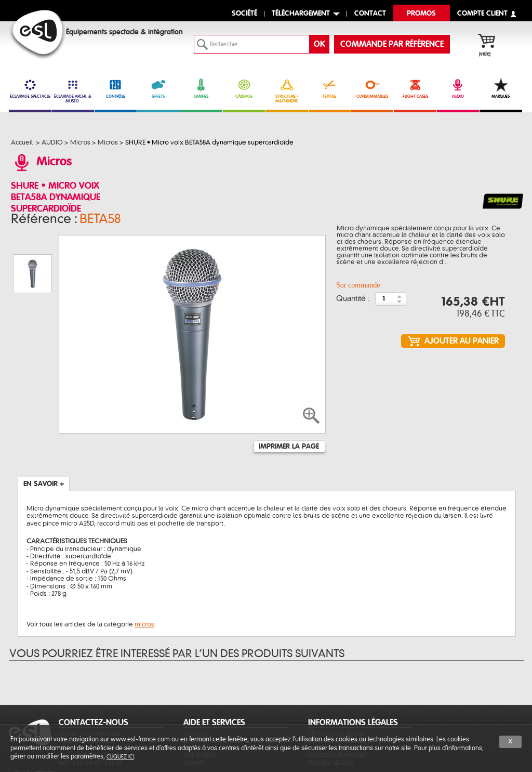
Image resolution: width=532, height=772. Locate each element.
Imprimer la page (289, 394)
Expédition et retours (337, 703)
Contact (195, 681)
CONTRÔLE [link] (116, 88)
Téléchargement (301, 14)
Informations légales (336, 681)
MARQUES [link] (501, 88)
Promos (421, 14)
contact (370, 14)
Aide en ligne (200, 703)
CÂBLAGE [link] (244, 88)
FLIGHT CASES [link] (415, 88)
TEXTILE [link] (330, 88)
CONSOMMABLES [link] (372, 88)
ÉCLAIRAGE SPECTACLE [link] (30, 88)
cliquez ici (120, 757)
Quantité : (353, 302)
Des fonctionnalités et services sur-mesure (231, 692)
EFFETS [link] (158, 88)
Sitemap (194, 710)
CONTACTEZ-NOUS (94, 670)
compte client (482, 14)
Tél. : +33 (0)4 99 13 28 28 (90, 703)
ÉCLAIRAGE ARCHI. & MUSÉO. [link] (72, 91)
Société (244, 14)
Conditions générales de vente (349, 689)
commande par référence (392, 44)
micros (144, 572)
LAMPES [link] (201, 88)
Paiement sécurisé (331, 710)
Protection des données (341, 696)
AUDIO (458, 88)
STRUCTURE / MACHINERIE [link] (287, 91)
